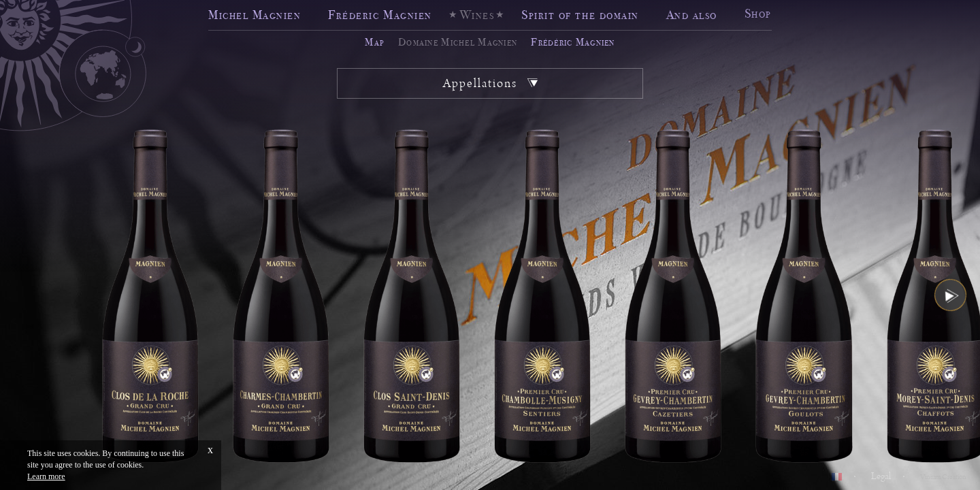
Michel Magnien (255, 15)
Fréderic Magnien (380, 15)
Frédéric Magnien (573, 42)
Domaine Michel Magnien (458, 42)
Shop (758, 12)
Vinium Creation (943, 477)
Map (375, 42)
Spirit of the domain (580, 15)
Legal (881, 476)
